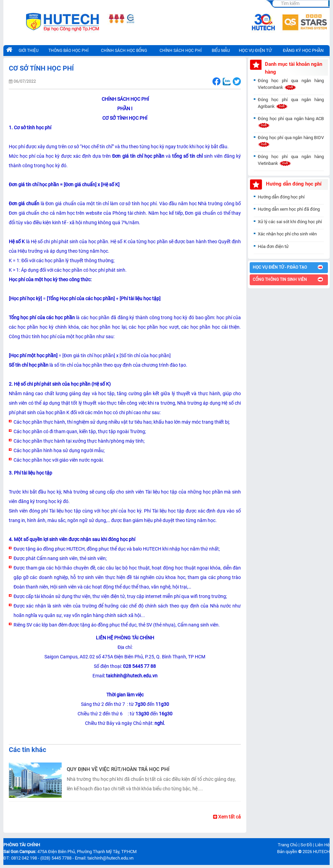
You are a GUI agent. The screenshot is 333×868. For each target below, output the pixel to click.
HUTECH (321, 852)
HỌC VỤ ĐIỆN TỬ (255, 50)
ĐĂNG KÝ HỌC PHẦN (303, 50)
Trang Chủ (288, 845)
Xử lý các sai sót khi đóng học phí (290, 222)
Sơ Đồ (306, 845)
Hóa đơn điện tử (273, 246)
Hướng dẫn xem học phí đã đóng (289, 209)
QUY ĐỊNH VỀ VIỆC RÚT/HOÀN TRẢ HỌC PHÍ (118, 769)
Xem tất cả (227, 817)
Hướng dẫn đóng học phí (281, 197)
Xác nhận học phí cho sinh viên (287, 234)
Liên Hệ (322, 845)
